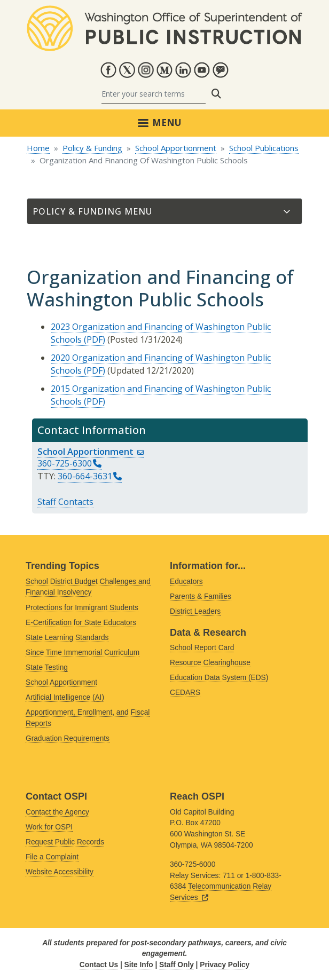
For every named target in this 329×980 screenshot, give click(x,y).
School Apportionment (176, 148)
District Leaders (195, 611)
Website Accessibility (60, 872)
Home (38, 148)
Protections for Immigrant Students (82, 608)
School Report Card (202, 648)
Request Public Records (65, 842)
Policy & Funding (92, 148)
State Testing (47, 667)
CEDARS (185, 693)
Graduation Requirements (68, 738)
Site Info (139, 965)
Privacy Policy (225, 965)
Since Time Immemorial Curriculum (83, 653)
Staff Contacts (65, 502)
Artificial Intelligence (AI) (65, 697)
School (91, 451)
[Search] (154, 94)
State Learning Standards (67, 638)
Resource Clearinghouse (210, 663)
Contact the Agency (57, 812)
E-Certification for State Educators (81, 623)
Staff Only (177, 965)
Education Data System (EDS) (219, 678)
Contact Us (99, 965)
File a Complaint (52, 857)
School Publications (264, 148)
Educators (186, 582)
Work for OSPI (49, 827)
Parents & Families (201, 596)
